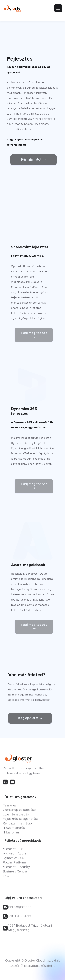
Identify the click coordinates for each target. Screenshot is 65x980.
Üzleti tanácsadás (16, 816)
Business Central (15, 873)
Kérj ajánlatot (33, 160)
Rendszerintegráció (17, 825)
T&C (6, 878)
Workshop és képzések (20, 812)
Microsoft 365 (13, 851)
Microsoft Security (16, 869)
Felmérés (10, 807)
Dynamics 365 (13, 860)
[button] (58, 8)
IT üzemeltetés (14, 830)
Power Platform (14, 864)
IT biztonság (12, 834)
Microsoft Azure (15, 855)
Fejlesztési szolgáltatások (22, 821)
